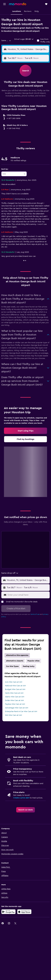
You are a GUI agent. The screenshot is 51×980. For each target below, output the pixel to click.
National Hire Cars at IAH (15, 686)
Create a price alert (21, 798)
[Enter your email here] (28, 595)
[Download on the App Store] (24, 912)
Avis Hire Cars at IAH (14, 682)
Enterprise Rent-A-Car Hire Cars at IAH (21, 712)
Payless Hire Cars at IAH (15, 704)
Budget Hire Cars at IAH (15, 689)
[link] (25, 431)
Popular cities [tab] (33, 661)
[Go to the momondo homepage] (18, 4)
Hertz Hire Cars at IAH (14, 693)
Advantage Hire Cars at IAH (17, 708)
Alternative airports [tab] (15, 661)
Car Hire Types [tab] (12, 666)
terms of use (35, 614)
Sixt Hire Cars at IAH (13, 715)
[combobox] (6, 41)
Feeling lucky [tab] (29, 666)
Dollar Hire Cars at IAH (14, 700)
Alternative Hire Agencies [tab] (17, 655)
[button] (4, 4)
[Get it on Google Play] (8, 912)
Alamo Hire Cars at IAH (15, 697)
